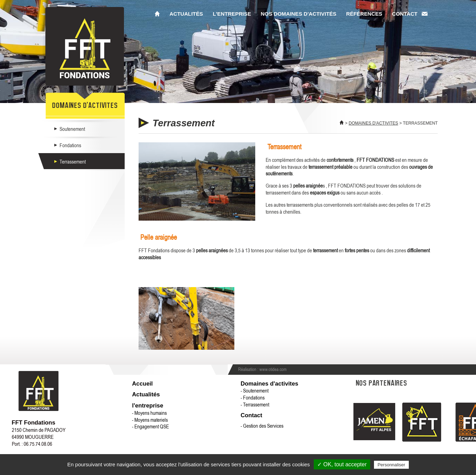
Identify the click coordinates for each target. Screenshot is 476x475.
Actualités (186, 14)
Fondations (70, 145)
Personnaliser (391, 465)
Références (364, 14)
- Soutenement (255, 390)
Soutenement (72, 129)
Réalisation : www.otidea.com (262, 369)
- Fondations (253, 397)
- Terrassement (255, 404)
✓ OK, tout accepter (342, 464)
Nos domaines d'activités (299, 14)
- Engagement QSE (150, 426)
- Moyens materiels (150, 420)
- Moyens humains (149, 413)
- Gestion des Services (262, 426)
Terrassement (73, 161)
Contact (405, 14)
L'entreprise (232, 14)
